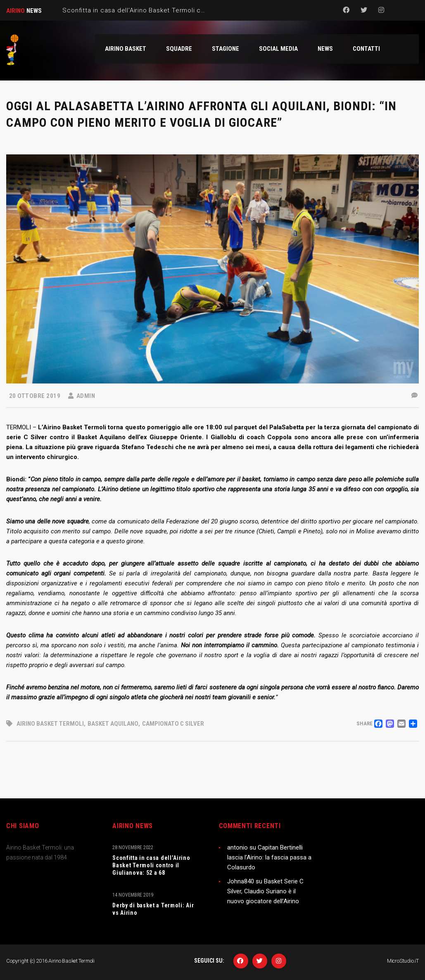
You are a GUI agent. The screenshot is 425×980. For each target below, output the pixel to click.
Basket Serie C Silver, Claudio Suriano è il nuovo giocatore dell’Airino (265, 891)
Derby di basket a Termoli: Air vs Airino (153, 909)
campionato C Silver (173, 724)
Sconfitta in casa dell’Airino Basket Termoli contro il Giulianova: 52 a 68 (151, 865)
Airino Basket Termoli (50, 724)
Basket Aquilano (113, 724)
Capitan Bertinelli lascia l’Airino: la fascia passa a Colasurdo (269, 857)
